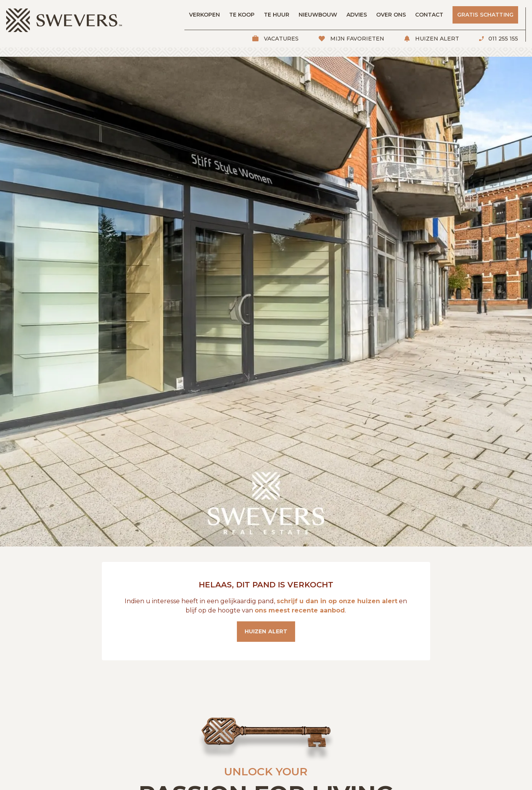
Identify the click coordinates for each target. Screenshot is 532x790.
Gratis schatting (485, 15)
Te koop (242, 15)
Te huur (277, 15)
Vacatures (280, 39)
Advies (357, 15)
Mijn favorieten (356, 39)
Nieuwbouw (318, 15)
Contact (429, 15)
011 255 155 (502, 39)
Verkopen (204, 15)
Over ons (391, 15)
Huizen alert (436, 39)
